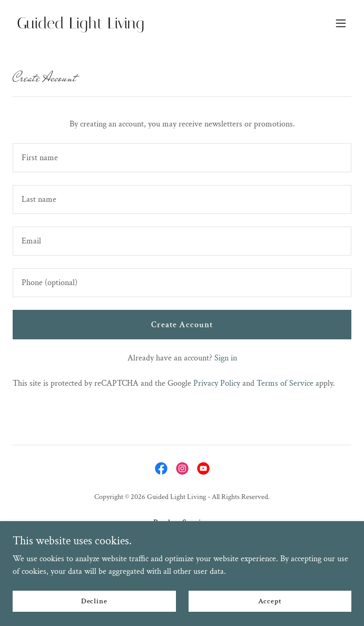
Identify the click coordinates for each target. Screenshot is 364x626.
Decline (94, 601)
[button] (341, 23)
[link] (131, 26)
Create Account (182, 325)
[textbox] (182, 158)
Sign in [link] (226, 358)
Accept (270, 601)
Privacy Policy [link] (217, 383)
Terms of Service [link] (285, 383)
